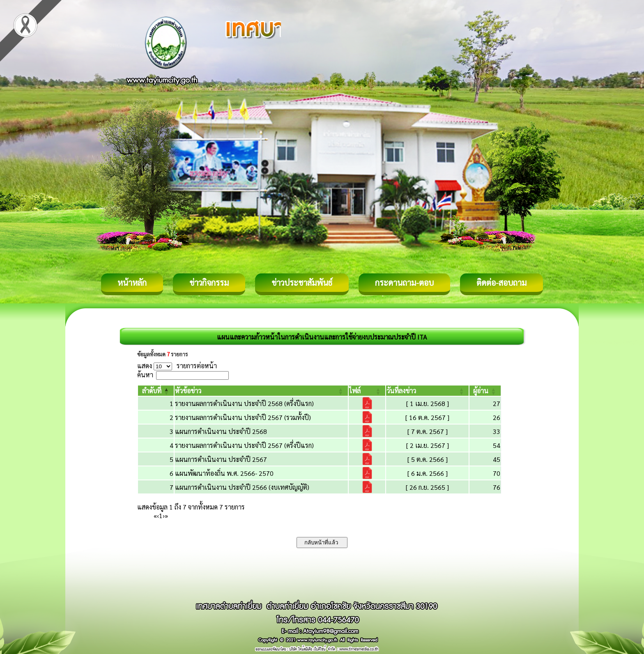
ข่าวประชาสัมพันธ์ (302, 282)
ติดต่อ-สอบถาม (501, 282)
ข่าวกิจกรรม (209, 282)
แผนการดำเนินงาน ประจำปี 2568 (221, 431)
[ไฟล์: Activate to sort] (367, 391)
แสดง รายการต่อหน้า (177, 366)
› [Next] (164, 515)
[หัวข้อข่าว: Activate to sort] (261, 391)
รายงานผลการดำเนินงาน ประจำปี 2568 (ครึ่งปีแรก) (244, 403)
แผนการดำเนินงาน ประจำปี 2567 (221, 459)
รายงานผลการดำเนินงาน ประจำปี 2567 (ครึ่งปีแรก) (244, 445)
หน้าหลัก (132, 282)
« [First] (155, 515)
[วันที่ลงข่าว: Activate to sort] (427, 391)
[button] (152, 391)
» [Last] (166, 515)
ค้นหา (145, 375)
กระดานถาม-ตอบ (404, 282)
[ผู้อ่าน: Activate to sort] (485, 391)
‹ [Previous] (158, 515)
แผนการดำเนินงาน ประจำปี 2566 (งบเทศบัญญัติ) (242, 487)
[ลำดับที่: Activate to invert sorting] (156, 391)
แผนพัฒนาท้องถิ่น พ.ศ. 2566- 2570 (224, 473)
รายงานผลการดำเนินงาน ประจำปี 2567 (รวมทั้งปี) (243, 417)
